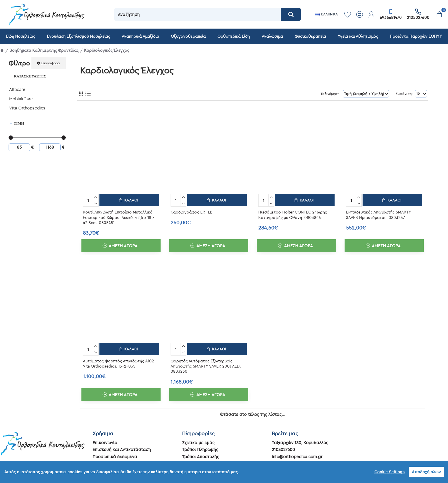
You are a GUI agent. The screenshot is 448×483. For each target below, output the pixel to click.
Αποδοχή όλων (426, 472)
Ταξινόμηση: (335, 94)
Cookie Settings (389, 472)
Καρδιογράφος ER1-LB (192, 211)
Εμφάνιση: (405, 94)
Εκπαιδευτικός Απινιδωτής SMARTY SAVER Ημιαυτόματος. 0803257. (378, 214)
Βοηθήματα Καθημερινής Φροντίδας (44, 50)
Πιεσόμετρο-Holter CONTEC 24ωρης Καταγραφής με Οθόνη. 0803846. (293, 214)
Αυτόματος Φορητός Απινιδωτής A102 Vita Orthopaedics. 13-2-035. (118, 362)
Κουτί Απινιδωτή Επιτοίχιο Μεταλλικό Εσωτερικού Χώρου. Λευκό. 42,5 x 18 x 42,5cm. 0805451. (119, 217)
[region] (224, 472)
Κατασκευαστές (30, 76)
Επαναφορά (50, 63)
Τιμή (19, 123)
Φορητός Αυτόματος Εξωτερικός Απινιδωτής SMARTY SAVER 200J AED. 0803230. (206, 365)
